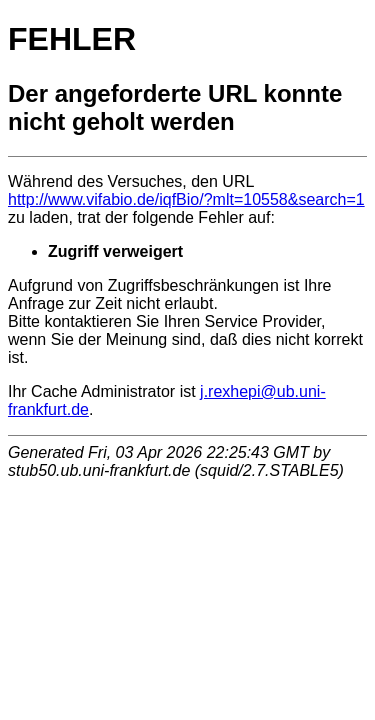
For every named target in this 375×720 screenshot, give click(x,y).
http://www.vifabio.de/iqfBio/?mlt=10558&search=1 (186, 199)
